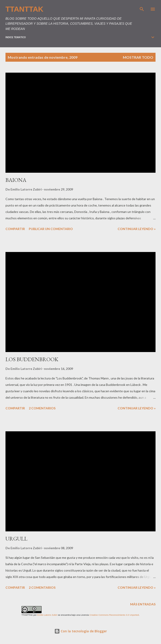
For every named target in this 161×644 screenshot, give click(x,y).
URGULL (16, 539)
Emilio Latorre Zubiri (47, 615)
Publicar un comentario (51, 229)
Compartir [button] (15, 229)
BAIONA (16, 180)
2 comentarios (42, 408)
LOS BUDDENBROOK (32, 359)
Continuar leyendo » (137, 229)
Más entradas (143, 604)
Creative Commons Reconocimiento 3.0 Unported (114, 615)
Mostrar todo (138, 57)
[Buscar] (142, 8)
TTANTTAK (24, 9)
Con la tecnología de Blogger (81, 631)
